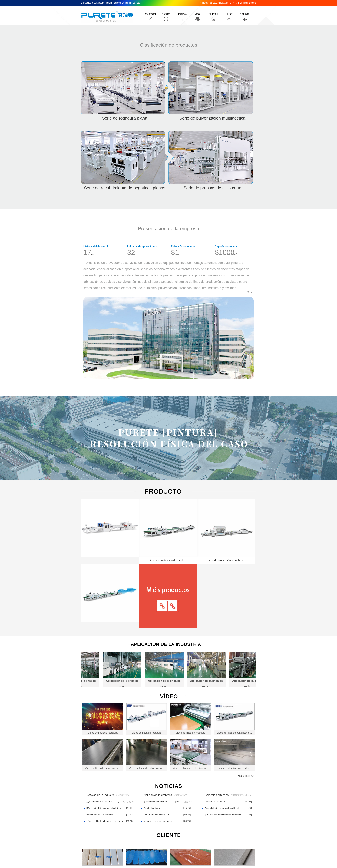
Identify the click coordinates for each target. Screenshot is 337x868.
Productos (182, 14)
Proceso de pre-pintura (215, 802)
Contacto (245, 14)
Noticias (166, 14)
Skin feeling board (152, 808)
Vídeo (197, 14)
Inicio (229, 3)
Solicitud (213, 14)
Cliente (229, 14)
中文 (236, 3)
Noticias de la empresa (158, 795)
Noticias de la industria (100, 795)
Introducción (150, 14)
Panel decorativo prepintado (99, 815)
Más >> (130, 802)
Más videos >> (246, 776)
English (243, 3)
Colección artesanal (217, 795)
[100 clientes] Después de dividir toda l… (105, 808)
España (253, 3)
